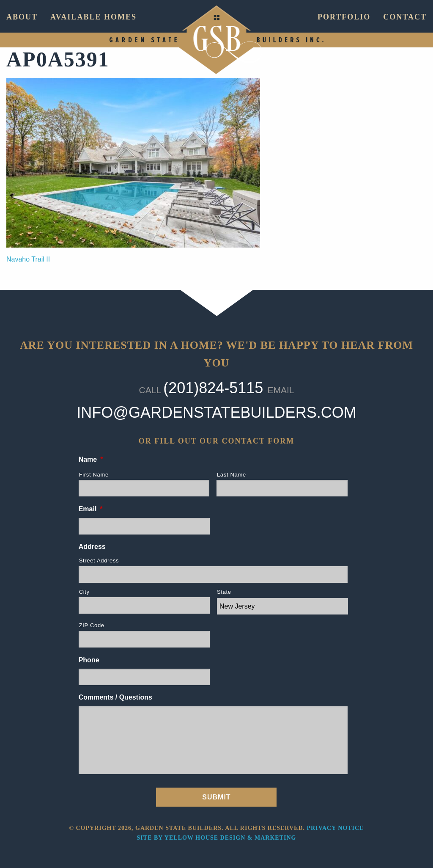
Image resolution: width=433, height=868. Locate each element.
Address (92, 547)
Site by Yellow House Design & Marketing (217, 838)
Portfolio (344, 17)
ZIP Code (92, 625)
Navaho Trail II (28, 259)
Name (91, 459)
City (84, 592)
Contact (405, 17)
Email (91, 509)
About (22, 17)
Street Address (99, 561)
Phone (89, 660)
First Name (94, 475)
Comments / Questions (115, 697)
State (224, 592)
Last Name (232, 475)
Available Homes (93, 17)
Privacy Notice (336, 828)
